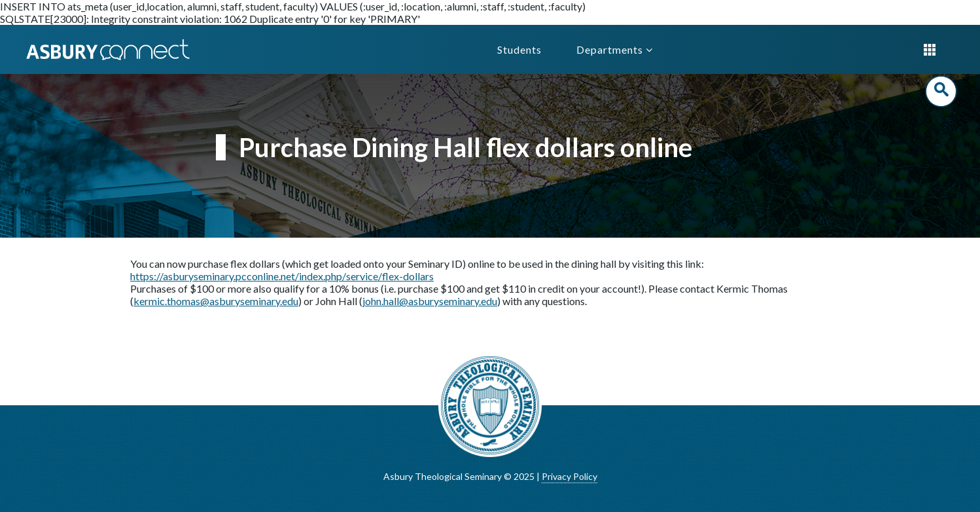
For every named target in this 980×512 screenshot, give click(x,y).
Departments (615, 49)
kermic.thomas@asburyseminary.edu (216, 301)
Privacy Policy (569, 476)
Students (519, 49)
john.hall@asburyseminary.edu (430, 301)
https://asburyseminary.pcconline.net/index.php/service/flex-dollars (282, 276)
